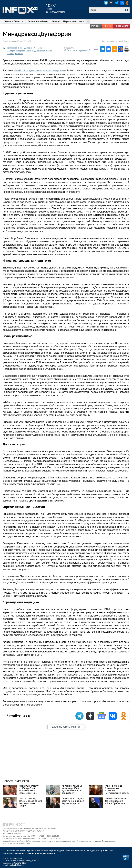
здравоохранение (15, 48)
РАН (35, 48)
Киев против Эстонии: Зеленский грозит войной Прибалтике (116, 801)
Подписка (31, 850)
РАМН (28, 51)
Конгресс (41, 48)
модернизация (38, 51)
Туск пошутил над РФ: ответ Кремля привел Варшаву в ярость (73, 801)
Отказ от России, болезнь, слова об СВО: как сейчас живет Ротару (31, 802)
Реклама (20, 850)
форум (49, 51)
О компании (9, 850)
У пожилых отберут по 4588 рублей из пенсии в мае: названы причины (29, 789)
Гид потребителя (66, 850)
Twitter (117, 3)
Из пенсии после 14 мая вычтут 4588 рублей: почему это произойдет (72, 789)
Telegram (106, 3)
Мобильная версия (47, 850)
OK (128, 3)
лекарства (21, 51)
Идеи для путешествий (101, 850)
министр (10, 54)
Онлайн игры (82, 850)
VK (122, 3)
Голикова (19, 54)
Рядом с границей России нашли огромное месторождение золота (117, 789)
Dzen (111, 3)
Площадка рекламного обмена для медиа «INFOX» (29, 854)
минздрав (11, 51)
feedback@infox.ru (17, 865)
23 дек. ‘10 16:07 (24, 41)
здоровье (28, 48)
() (66, 727)
